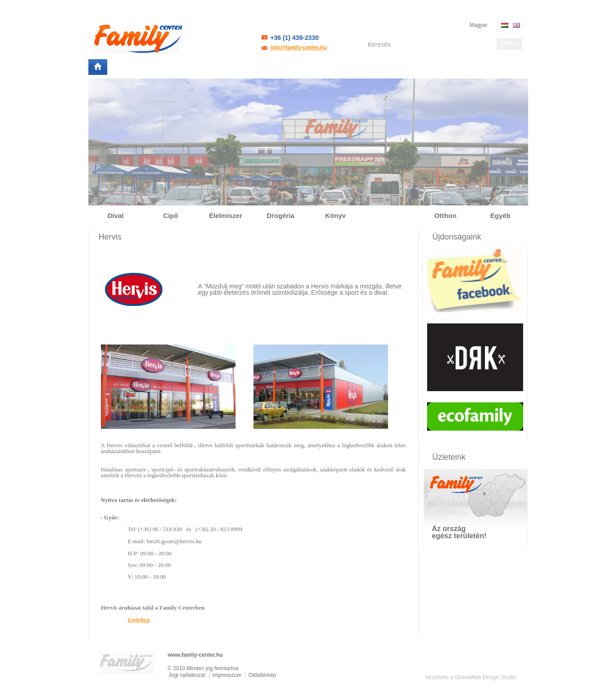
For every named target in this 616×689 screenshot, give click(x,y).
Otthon (445, 216)
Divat (116, 216)
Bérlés (242, 67)
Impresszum (227, 675)
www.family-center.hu (195, 655)
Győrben (139, 620)
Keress (509, 43)
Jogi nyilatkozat (187, 675)
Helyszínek (161, 67)
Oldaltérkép (262, 675)
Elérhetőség (281, 67)
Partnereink (205, 67)
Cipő (171, 216)
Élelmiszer (226, 216)
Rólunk (123, 67)
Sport (391, 216)
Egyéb (500, 216)
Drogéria (280, 216)
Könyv (336, 216)
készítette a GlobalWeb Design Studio (471, 677)
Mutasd (510, 534)
